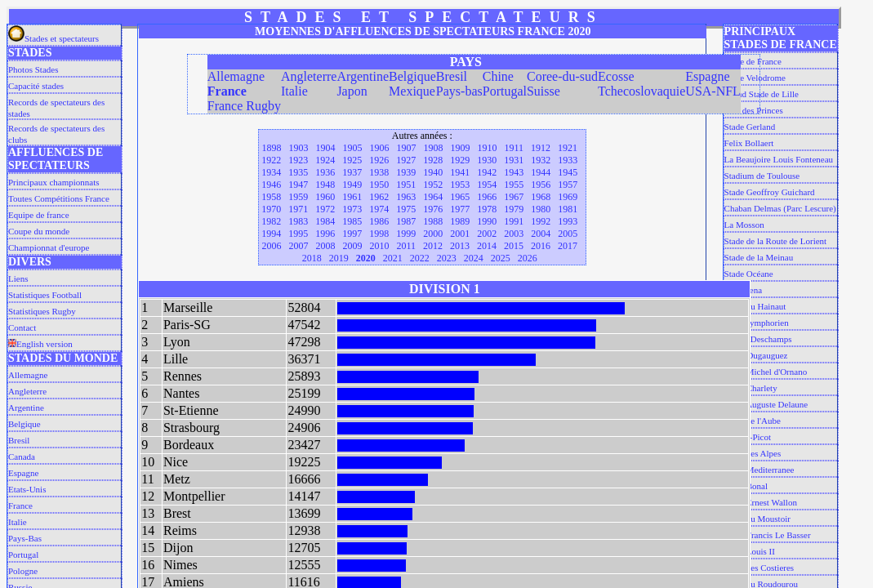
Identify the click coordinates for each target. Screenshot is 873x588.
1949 (352, 185)
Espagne (23, 473)
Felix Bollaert (749, 143)
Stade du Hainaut (755, 306)
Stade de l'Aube (753, 421)
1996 (325, 234)
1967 (514, 197)
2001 (460, 234)
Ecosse (616, 76)
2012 (433, 246)
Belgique (24, 424)
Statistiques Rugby (42, 311)
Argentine (26, 408)
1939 (406, 172)
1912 (541, 148)
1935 (298, 172)
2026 (528, 258)
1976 (433, 209)
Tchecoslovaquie (641, 91)
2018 (312, 258)
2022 (420, 258)
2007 (298, 246)
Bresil (19, 440)
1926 (379, 160)
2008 (325, 246)
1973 (352, 209)
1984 (325, 221)
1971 (298, 209)
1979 (514, 209)
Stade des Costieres (759, 568)
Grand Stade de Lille (762, 94)
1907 (406, 148)
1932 (541, 160)
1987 (406, 221)
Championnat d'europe (49, 247)
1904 (325, 148)
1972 (325, 209)
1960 (325, 197)
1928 (433, 160)
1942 (487, 172)
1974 (379, 209)
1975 (406, 209)
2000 (433, 234)
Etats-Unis (27, 489)
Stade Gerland (750, 127)
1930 (487, 160)
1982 (271, 221)
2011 (406, 246)
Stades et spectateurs (53, 38)
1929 (460, 160)
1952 (433, 185)
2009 (352, 246)
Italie (18, 522)
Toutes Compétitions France (59, 198)
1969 (568, 197)
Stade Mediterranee (759, 470)
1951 (406, 185)
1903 (298, 148)
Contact (22, 327)
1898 (271, 148)
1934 (271, 172)
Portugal (23, 555)
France (20, 506)
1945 (568, 172)
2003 (514, 234)
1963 (406, 197)
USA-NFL (713, 91)
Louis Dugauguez (756, 355)
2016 (541, 246)
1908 (433, 148)
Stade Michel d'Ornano (766, 372)
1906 (379, 148)
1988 (433, 221)
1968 (541, 197)
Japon (352, 91)
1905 (352, 148)
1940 (433, 172)
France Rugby (244, 106)
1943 (514, 172)
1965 (460, 197)
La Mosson (744, 225)
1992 (541, 221)
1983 (298, 221)
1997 (352, 234)
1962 (379, 197)
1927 (406, 160)
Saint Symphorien (757, 323)
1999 (406, 234)
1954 (487, 185)
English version (40, 344)
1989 (460, 221)
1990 (487, 221)
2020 (366, 258)
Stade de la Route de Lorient (776, 241)
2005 (568, 234)
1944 (541, 172)
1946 (271, 185)
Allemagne (28, 375)
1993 (568, 221)
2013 (460, 246)
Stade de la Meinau (759, 257)
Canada (22, 457)
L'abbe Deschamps (758, 339)
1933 (568, 160)
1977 (460, 209)
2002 (487, 234)
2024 (474, 258)
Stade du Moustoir (757, 519)
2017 (568, 246)
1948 (325, 185)
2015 (514, 246)
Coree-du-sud (562, 76)
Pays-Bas (25, 538)
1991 (514, 221)
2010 (379, 246)
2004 (541, 234)
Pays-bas (459, 91)
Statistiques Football (45, 295)
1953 (460, 185)
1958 (271, 197)
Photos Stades (33, 69)
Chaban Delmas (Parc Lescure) (780, 208)
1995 (298, 234)
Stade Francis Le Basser (768, 535)
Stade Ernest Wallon (761, 502)
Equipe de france (39, 215)
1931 (514, 160)
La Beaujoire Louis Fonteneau (779, 159)
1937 (352, 172)
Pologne (23, 571)
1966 (487, 197)
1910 (487, 148)
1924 (325, 160)
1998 (379, 234)
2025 (501, 258)
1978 (487, 209)
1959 (298, 197)
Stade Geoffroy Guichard (770, 192)
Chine (498, 76)
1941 (460, 172)
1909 (460, 148)
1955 (514, 185)
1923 (298, 160)
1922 (271, 160)
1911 (514, 148)
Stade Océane (749, 274)
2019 (339, 258)
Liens (18, 278)
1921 (568, 148)
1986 (379, 221)
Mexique (412, 91)
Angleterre (27, 391)
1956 (541, 185)
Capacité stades (36, 86)
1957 (568, 185)
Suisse (543, 91)
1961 (352, 197)
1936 (325, 172)
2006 (271, 246)
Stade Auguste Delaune (766, 404)
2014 (487, 246)
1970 (271, 209)
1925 (352, 160)
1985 (352, 221)
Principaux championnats (54, 182)
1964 (433, 197)
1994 (271, 234)
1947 (298, 185)
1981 (568, 209)
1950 (379, 185)
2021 (393, 258)
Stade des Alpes (753, 453)
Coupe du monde (39, 231)
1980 (541, 209)
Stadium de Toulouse (762, 176)
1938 (379, 172)
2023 (447, 258)
